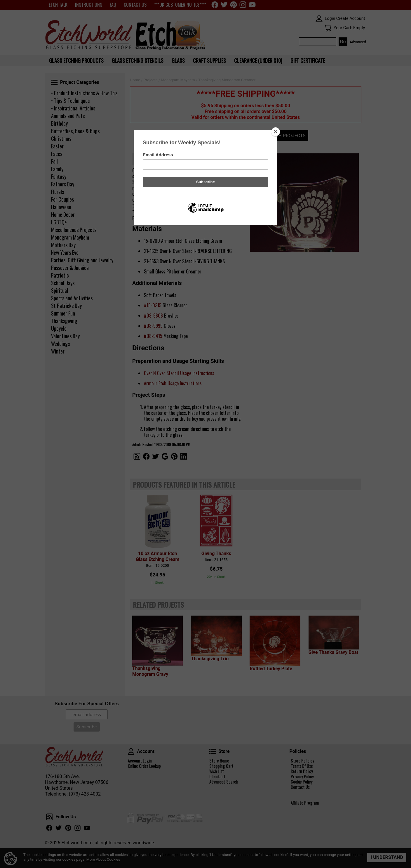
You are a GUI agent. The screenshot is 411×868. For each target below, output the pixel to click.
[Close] (276, 132)
